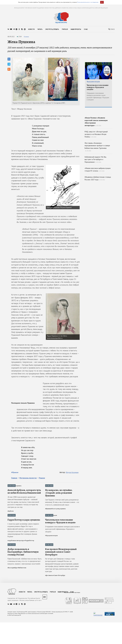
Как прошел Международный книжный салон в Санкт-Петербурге (61, 617)
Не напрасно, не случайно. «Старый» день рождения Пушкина (59, 514)
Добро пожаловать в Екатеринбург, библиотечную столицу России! (23, 617)
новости (31, 29)
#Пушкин (15, 472)
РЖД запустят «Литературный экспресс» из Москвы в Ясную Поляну (96, 150)
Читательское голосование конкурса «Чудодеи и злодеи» (60, 564)
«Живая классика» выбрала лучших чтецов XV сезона (98, 186)
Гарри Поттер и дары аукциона (24, 563)
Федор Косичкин (72, 472)
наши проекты (76, 29)
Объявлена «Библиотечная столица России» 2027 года (98, 194)
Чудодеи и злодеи (51, 537)
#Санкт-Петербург (59, 640)
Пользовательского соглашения (88, 2)
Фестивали (49, 588)
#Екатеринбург (12, 632)
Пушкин (26, 37)
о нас (86, 29)
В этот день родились (14, 486)
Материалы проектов (28, 478)
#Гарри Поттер (29, 584)
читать (40, 29)
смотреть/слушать (52, 29)
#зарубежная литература (16, 584)
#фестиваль (49, 640)
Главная (14, 478)
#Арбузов (11, 533)
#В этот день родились (58, 530)
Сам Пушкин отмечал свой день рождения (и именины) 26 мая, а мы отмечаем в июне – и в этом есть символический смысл (62, 524)
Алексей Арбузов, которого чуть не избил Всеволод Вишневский (24, 513)
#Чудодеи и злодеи (51, 579)
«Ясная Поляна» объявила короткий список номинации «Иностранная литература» (98, 128)
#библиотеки (22, 632)
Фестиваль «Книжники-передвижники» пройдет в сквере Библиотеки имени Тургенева (97, 163)
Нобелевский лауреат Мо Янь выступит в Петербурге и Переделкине (95, 176)
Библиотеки (11, 588)
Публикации (11, 537)
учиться (65, 29)
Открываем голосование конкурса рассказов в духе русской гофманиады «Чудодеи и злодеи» (62, 572)
